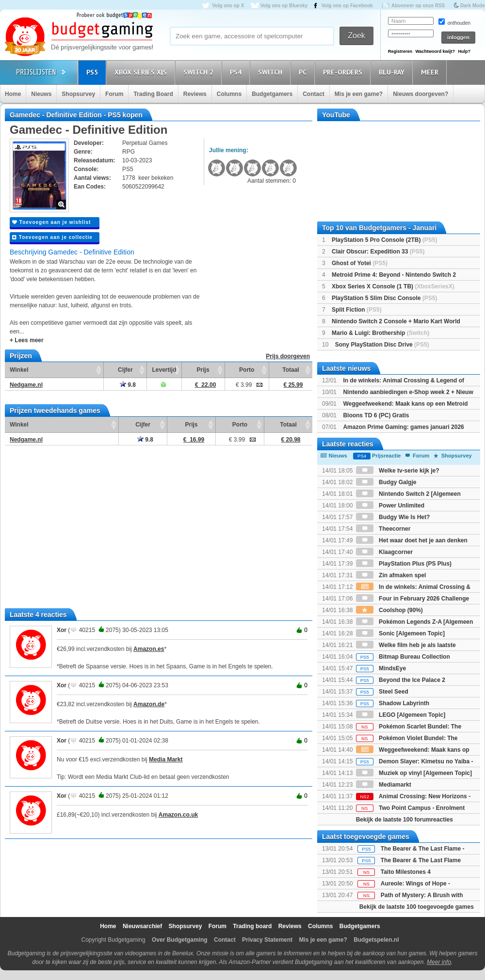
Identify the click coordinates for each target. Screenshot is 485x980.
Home (13, 94)
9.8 (128, 385)
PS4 (237, 72)
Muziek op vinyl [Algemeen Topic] (414, 773)
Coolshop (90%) (389, 610)
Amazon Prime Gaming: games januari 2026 (403, 427)
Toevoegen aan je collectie (52, 237)
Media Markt (166, 759)
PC (304, 72)
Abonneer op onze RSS (418, 6)
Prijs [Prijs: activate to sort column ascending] (203, 370)
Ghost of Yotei (360, 263)
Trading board (252, 926)
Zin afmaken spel (391, 575)
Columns (229, 94)
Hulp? (464, 51)
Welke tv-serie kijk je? (398, 471)
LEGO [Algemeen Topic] (401, 715)
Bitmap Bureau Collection (403, 657)
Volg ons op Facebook (347, 6)
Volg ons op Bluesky (284, 6)
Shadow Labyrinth (393, 703)
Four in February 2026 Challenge (412, 599)
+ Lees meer (27, 340)
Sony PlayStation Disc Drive (382, 345)
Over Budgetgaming (180, 940)
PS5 (94, 72)
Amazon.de (149, 704)
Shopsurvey (78, 94)
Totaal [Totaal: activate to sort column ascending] (291, 370)
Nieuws (41, 94)
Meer (431, 72)
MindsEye (381, 668)
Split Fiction (357, 310)
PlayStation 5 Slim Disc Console (384, 298)
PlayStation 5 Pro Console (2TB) (384, 240)
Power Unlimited (390, 506)
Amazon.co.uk (178, 815)
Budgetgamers (272, 94)
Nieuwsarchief (142, 926)
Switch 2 (200, 72)
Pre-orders (344, 72)
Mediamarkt (384, 785)
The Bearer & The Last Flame (421, 860)
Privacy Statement (267, 940)
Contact (314, 94)
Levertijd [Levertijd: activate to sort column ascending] (164, 370)
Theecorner (383, 529)
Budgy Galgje (386, 482)
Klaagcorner (384, 552)
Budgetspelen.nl (376, 940)
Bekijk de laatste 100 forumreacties (404, 820)
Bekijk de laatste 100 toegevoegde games (417, 907)
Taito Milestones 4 (406, 872)
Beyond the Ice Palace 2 (401, 680)
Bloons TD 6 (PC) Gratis (376, 415)
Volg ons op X (228, 6)
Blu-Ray (393, 72)
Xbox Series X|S (142, 72)
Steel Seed (382, 692)
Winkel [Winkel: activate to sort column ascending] (19, 370)
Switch (272, 72)
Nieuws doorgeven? (420, 94)
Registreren (400, 51)
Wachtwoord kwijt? (435, 51)
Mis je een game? (359, 94)
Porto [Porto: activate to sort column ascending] (247, 370)
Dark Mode (473, 6)
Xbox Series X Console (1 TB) (393, 286)
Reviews (195, 94)
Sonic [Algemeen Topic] (400, 633)
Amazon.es (149, 649)
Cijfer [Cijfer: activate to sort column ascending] (125, 370)
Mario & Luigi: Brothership (380, 333)
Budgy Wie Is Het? (393, 517)
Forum (114, 94)
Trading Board (153, 94)
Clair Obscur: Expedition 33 (378, 252)
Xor (62, 630)
